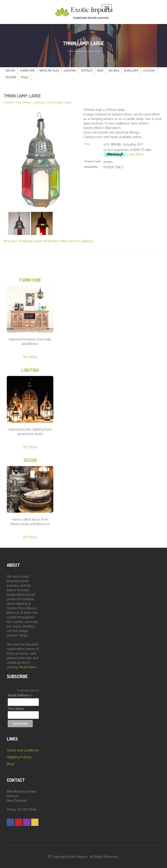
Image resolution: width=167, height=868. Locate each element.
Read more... (29, 667)
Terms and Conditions (23, 750)
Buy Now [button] (30, 357)
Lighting (70, 71)
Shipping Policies (19, 757)
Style (25, 77)
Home (10, 102)
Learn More (135, 154)
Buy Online (23, 102)
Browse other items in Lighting (70, 241)
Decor (10, 71)
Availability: (91, 167)
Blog (10, 764)
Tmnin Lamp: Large (59, 102)
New (100, 71)
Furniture (27, 71)
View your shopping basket (23, 241)
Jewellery (131, 71)
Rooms (11, 77)
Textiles (87, 71)
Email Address (20, 695)
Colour (149, 71)
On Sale (114, 71)
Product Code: (93, 161)
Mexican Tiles (49, 71)
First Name (16, 709)
